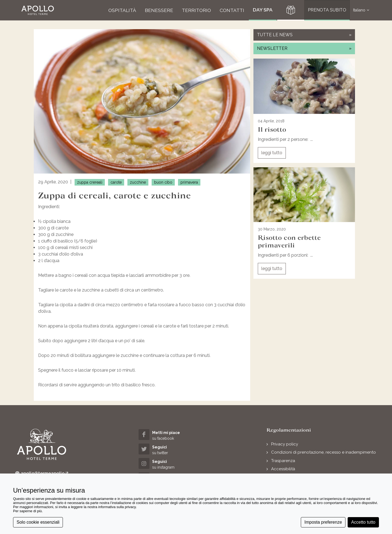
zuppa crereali (90, 182)
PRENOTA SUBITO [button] (327, 10)
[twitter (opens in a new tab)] (168, 450)
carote (116, 182)
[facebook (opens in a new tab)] (168, 435)
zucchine (138, 182)
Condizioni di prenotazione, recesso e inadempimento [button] (324, 452)
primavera (189, 182)
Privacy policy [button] (285, 444)
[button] (38, 10)
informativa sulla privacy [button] (117, 507)
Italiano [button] (361, 10)
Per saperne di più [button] (27, 511)
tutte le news (304, 35)
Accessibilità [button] (283, 469)
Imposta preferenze (323, 522)
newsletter (304, 48)
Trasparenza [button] (283, 461)
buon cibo (163, 182)
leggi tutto (272, 153)
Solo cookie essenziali (38, 522)
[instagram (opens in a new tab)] (168, 464)
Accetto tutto (363, 522)
